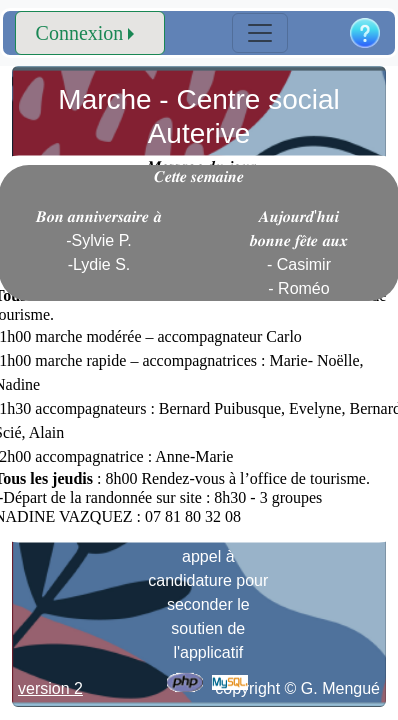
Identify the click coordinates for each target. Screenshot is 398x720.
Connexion (80, 33)
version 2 (50, 688)
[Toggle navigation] (260, 33)
